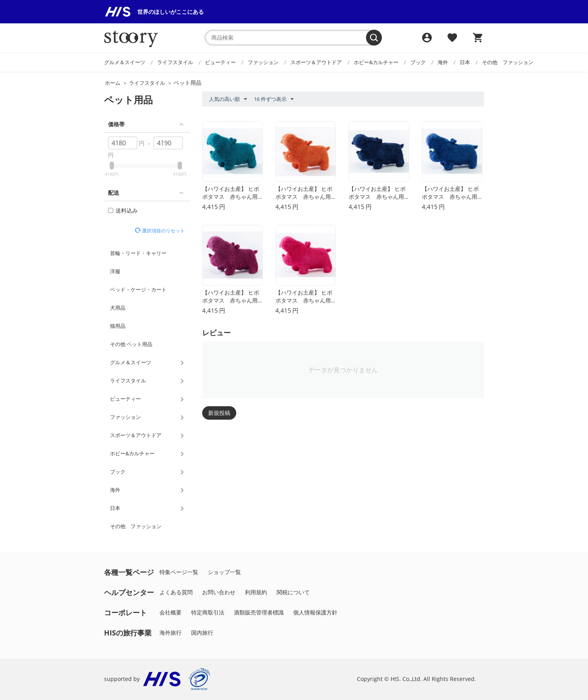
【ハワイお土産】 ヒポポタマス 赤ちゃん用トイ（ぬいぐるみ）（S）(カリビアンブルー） (231, 193)
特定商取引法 (208, 612)
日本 (465, 62)
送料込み (123, 210)
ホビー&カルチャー (376, 62)
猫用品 (118, 326)
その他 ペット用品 (131, 344)
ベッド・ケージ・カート (138, 289)
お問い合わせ (219, 592)
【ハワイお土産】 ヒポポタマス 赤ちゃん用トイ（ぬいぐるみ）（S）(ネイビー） (377, 193)
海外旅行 (171, 632)
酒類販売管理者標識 (259, 612)
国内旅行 (202, 632)
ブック (418, 62)
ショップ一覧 (224, 572)
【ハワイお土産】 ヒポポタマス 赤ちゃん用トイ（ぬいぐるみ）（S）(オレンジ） (304, 193)
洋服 (115, 271)
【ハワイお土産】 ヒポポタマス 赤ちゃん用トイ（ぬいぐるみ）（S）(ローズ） (304, 297)
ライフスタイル (175, 62)
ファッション (263, 62)
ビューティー (220, 62)
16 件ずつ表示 (274, 99)
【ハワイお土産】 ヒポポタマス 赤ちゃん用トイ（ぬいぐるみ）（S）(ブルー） (450, 193)
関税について (293, 592)
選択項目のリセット (163, 230)
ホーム (113, 83)
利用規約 (256, 592)
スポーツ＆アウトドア (316, 62)
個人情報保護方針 (315, 612)
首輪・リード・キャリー (138, 253)
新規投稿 (219, 413)
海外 (443, 62)
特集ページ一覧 (179, 572)
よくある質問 (176, 592)
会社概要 (171, 612)
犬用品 (118, 308)
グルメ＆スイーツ (125, 62)
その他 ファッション (508, 62)
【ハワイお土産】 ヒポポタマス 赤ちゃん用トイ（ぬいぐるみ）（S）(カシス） (231, 297)
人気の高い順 (228, 99)
